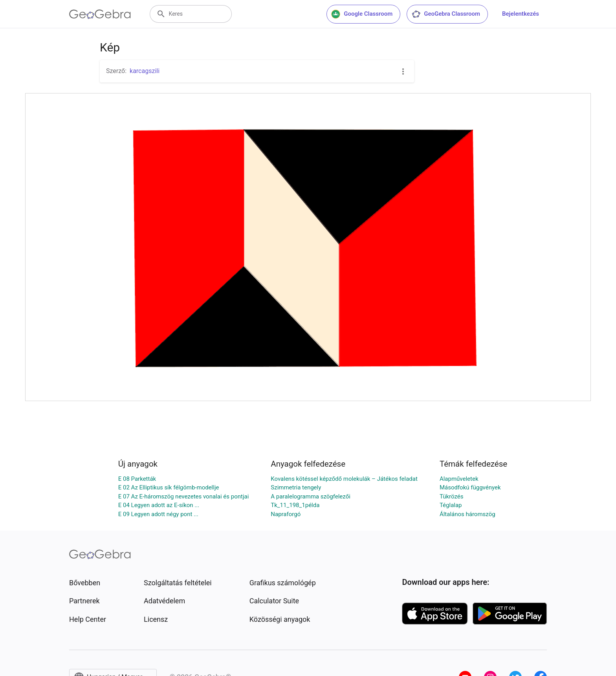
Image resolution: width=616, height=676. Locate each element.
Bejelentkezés (521, 14)
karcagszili (145, 71)
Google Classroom (362, 14)
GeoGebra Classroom (446, 14)
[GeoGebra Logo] (100, 14)
